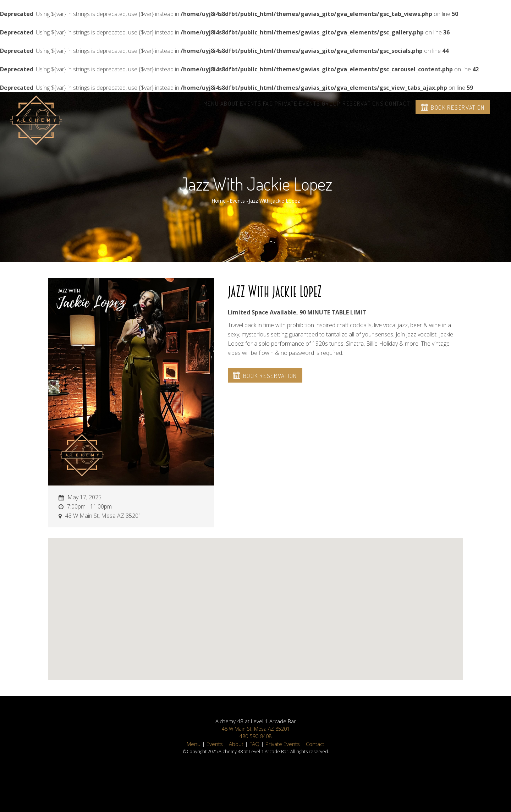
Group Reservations (342, 108)
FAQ (243, 108)
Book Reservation (457, 112)
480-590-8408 (255, 736)
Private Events (280, 108)
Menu (165, 108)
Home (219, 201)
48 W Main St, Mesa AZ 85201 (256, 729)
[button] (255, 602)
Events (219, 108)
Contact (394, 108)
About (191, 108)
